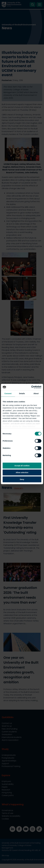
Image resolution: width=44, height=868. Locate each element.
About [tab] (36, 393)
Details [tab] (22, 393)
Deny (22, 479)
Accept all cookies (22, 466)
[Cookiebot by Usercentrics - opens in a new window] (32, 387)
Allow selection (22, 472)
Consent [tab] (8, 393)
